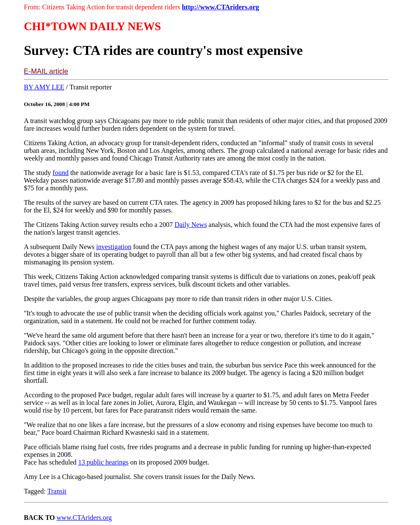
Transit (57, 491)
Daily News (191, 225)
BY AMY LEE (44, 87)
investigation (114, 247)
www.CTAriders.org (84, 518)
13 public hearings (104, 462)
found (61, 173)
